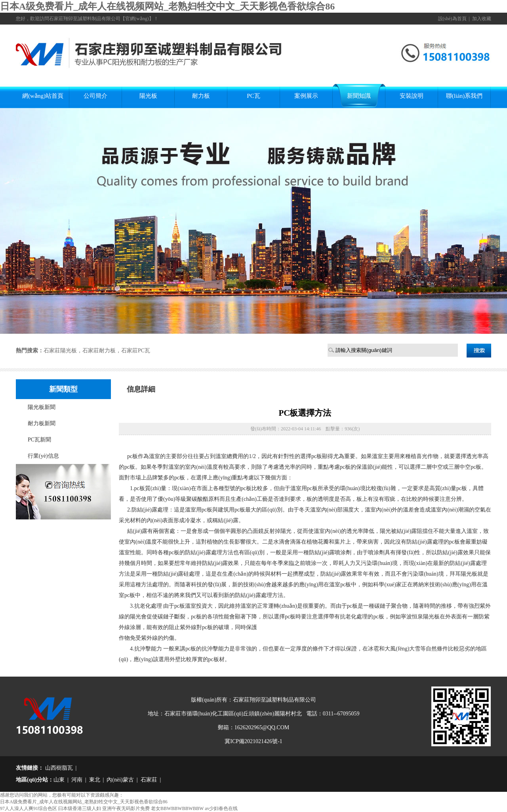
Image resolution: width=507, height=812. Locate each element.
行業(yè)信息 (43, 456)
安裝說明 (412, 96)
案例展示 (306, 96)
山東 (59, 780)
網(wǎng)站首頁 (43, 96)
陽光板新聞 (42, 407)
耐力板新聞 (42, 423)
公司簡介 (95, 96)
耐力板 (201, 96)
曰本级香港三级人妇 (80, 808)
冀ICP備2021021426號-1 (253, 741)
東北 (95, 780)
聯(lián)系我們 (464, 96)
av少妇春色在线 (221, 808)
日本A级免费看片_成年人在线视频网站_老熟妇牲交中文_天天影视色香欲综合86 (167, 6)
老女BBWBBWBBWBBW (177, 808)
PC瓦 (253, 96)
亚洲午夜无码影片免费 (126, 808)
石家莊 (149, 780)
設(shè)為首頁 (452, 19)
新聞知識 (359, 96)
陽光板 (148, 96)
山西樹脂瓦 (58, 768)
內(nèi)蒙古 (120, 780)
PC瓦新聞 (39, 440)
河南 (77, 780)
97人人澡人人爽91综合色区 (29, 808)
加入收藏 (482, 19)
